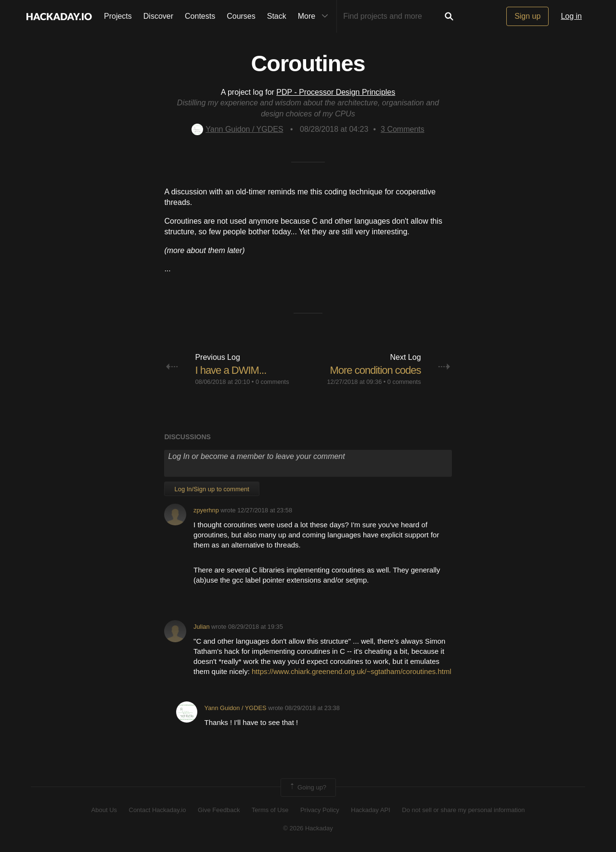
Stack (277, 16)
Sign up (527, 16)
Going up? (308, 788)
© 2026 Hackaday (308, 828)
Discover (158, 16)
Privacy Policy (320, 810)
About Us (104, 810)
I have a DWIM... (231, 370)
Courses (241, 16)
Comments (403, 129)
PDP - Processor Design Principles (336, 92)
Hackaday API (371, 810)
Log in (571, 16)
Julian (201, 627)
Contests (200, 16)
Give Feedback (219, 810)
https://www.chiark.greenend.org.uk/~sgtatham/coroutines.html (352, 671)
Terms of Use (270, 810)
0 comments (272, 382)
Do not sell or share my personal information (463, 810)
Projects (118, 16)
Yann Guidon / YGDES (237, 129)
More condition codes (375, 370)
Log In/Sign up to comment (212, 489)
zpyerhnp (206, 510)
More (315, 16)
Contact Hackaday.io (158, 810)
